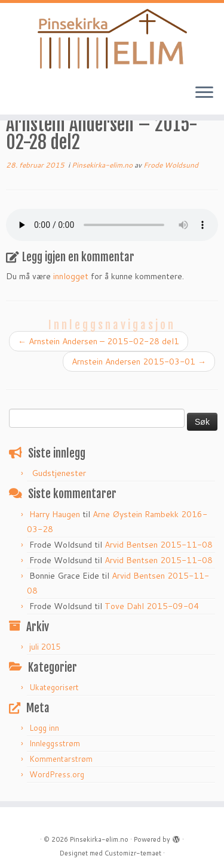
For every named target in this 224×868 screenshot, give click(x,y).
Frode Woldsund (171, 165)
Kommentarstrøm (61, 759)
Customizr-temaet (133, 853)
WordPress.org (57, 774)
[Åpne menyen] (204, 93)
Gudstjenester (59, 473)
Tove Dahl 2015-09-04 (152, 606)
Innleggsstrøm (55, 743)
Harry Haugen (55, 514)
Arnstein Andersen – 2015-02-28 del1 (99, 341)
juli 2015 (45, 647)
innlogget (71, 276)
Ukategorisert (54, 687)
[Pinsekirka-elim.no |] (112, 39)
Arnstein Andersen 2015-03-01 (139, 362)
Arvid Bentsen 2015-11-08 (159, 545)
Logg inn (44, 728)
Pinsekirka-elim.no (103, 165)
